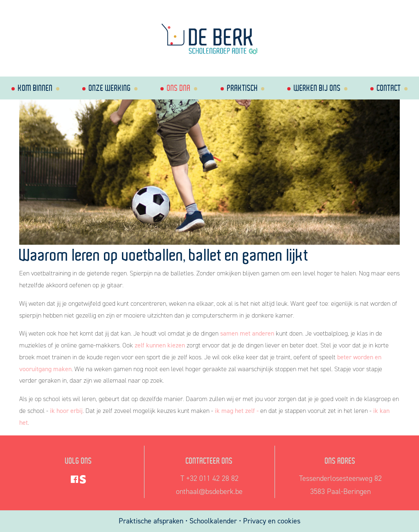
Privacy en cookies (272, 521)
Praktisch (242, 88)
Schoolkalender (214, 521)
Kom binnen (35, 88)
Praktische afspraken (152, 521)
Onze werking (110, 88)
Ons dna (179, 88)
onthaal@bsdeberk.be (209, 491)
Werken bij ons (317, 88)
